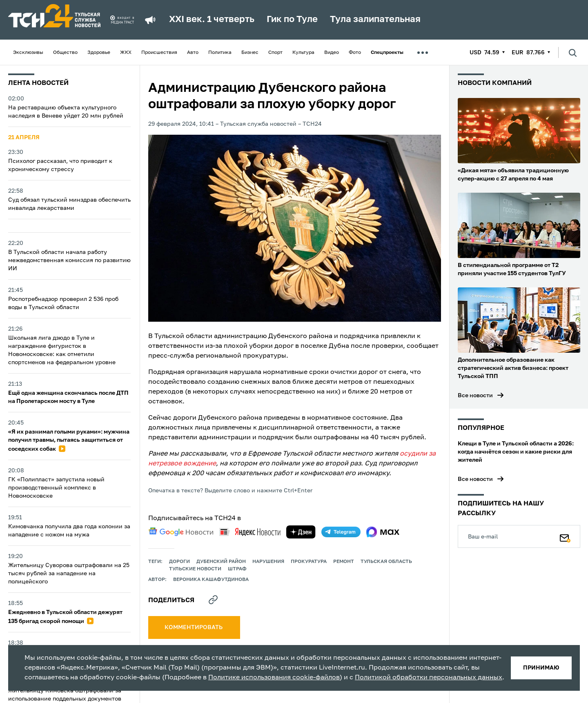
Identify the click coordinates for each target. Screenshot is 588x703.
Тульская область (386, 562)
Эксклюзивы (28, 53)
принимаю (541, 668)
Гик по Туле (292, 20)
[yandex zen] (301, 532)
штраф (237, 569)
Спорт (275, 53)
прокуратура (309, 562)
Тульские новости (195, 569)
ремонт (344, 562)
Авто (193, 53)
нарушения (268, 562)
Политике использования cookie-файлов (274, 678)
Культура (303, 53)
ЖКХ (126, 53)
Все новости (475, 396)
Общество (65, 53)
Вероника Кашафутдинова (211, 580)
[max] (383, 532)
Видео (332, 53)
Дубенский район (221, 562)
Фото (355, 53)
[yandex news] (250, 532)
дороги (179, 562)
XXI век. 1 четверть (212, 20)
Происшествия (159, 53)
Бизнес (250, 53)
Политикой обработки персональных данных (429, 678)
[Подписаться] (565, 536)
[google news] (181, 532)
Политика (220, 53)
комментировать (194, 627)
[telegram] (341, 532)
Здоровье (99, 53)
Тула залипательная (375, 20)
